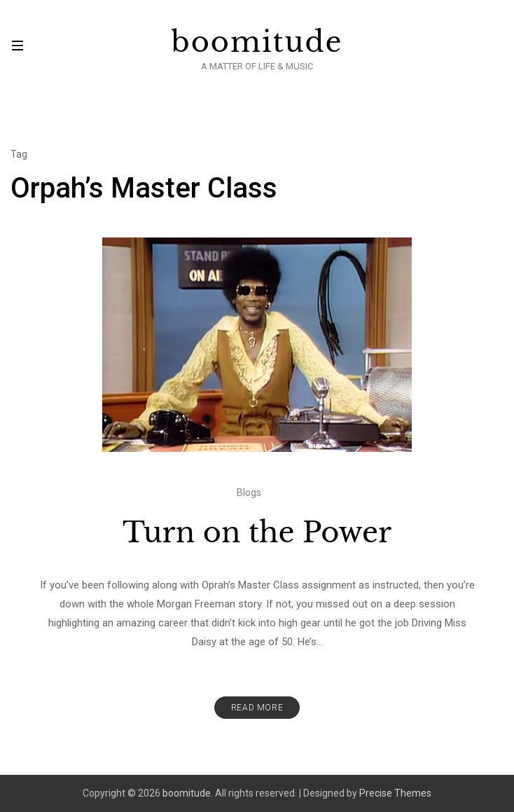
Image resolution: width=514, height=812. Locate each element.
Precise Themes (395, 793)
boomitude (257, 42)
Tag (19, 154)
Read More (257, 708)
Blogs (249, 493)
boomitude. (188, 793)
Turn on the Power (257, 532)
